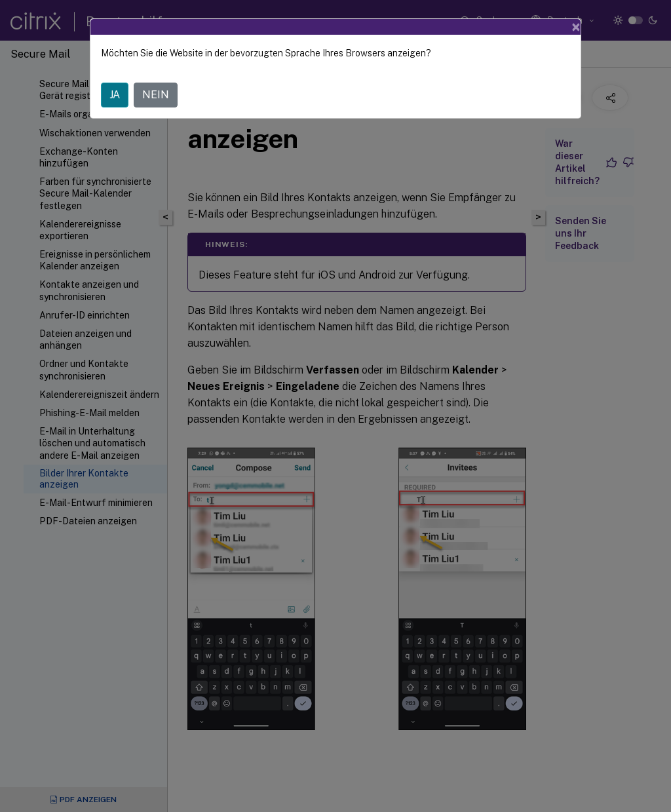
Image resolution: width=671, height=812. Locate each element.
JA (115, 95)
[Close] (576, 27)
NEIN (156, 95)
